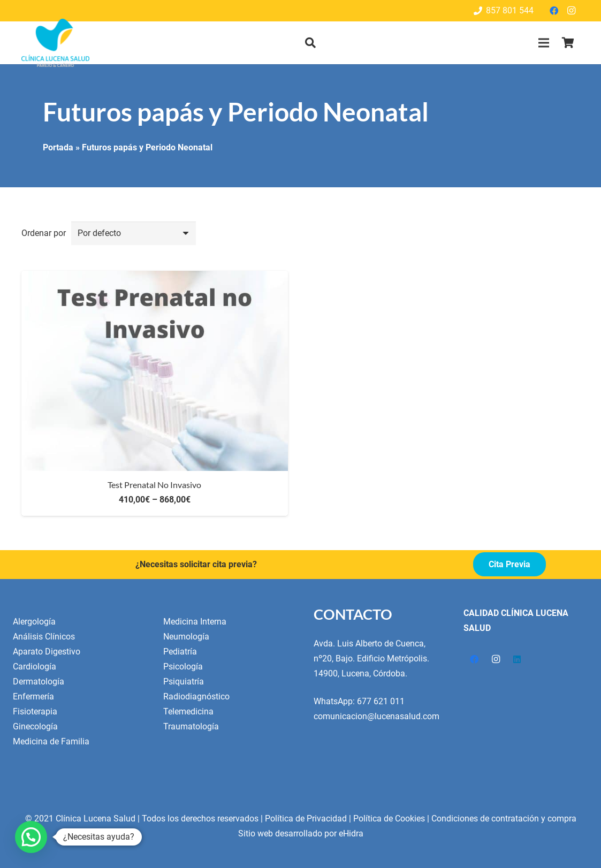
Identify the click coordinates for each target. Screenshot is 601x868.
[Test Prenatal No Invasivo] (155, 278)
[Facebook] (554, 11)
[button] (310, 43)
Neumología (186, 637)
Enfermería (33, 696)
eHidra (351, 833)
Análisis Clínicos (44, 637)
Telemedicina (188, 711)
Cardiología (35, 667)
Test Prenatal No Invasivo (154, 485)
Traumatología (191, 726)
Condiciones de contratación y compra (504, 818)
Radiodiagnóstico (196, 696)
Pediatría (180, 652)
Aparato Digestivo (47, 652)
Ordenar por (44, 233)
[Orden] (134, 234)
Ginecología (35, 726)
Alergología (34, 622)
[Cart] (568, 43)
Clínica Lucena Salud (96, 818)
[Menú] (544, 43)
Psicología (183, 667)
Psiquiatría (184, 682)
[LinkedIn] (517, 659)
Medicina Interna (195, 622)
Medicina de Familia (51, 741)
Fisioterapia (35, 711)
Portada (58, 147)
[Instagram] (571, 11)
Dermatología (39, 682)
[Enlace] (55, 43)
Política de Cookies (389, 818)
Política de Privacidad (306, 818)
